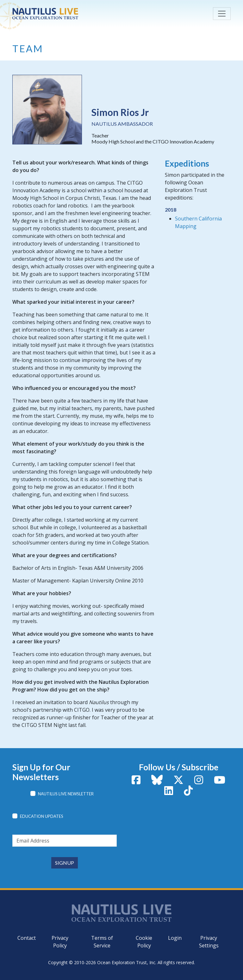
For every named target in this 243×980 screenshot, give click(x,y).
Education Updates (42, 816)
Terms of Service (102, 942)
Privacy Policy (60, 942)
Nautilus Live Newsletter (66, 794)
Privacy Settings (209, 942)
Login (175, 938)
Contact (27, 938)
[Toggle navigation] (222, 14)
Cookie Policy (144, 942)
